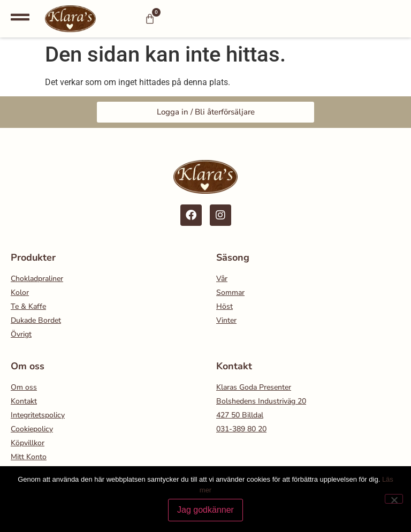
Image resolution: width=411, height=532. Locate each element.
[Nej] (394, 499)
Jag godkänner (205, 510)
